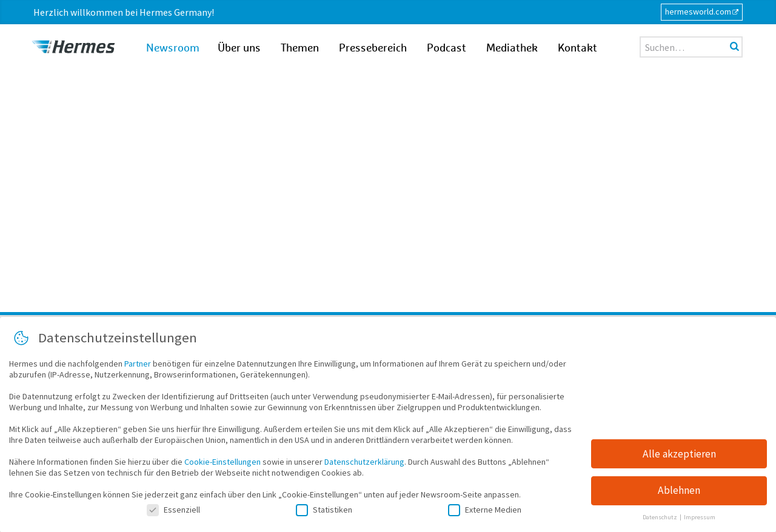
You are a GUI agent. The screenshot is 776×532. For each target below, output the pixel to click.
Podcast (447, 48)
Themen (300, 48)
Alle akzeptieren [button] (679, 456)
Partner (138, 367)
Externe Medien (485, 513)
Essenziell (173, 513)
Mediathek (512, 48)
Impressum (700, 520)
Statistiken (324, 513)
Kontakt (577, 48)
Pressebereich (373, 48)
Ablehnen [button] (679, 493)
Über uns (239, 48)
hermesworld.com (698, 12)
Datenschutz (661, 520)
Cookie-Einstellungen (222, 465)
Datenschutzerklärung (364, 465)
